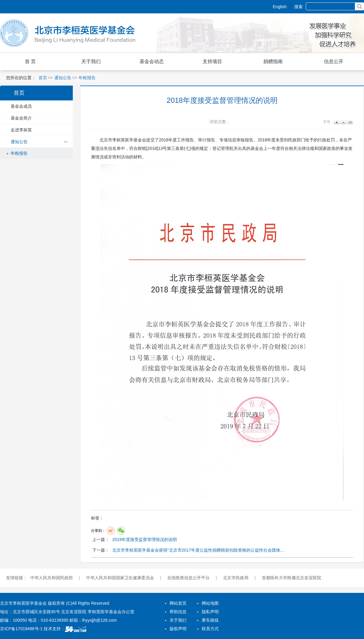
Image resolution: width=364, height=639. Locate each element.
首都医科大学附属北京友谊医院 (292, 578)
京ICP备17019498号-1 (21, 629)
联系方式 (210, 629)
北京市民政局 (236, 578)
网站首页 (178, 603)
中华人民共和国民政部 (52, 578)
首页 (43, 78)
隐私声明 (210, 612)
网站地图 (210, 603)
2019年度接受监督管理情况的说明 (145, 539)
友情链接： (17, 578)
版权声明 (178, 629)
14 (350, 122)
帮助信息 (178, 612)
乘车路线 (210, 620)
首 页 (30, 61)
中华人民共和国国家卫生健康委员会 (120, 578)
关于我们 (178, 620)
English (280, 7)
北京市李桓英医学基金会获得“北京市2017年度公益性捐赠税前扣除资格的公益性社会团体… (198, 550)
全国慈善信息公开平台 (188, 578)
